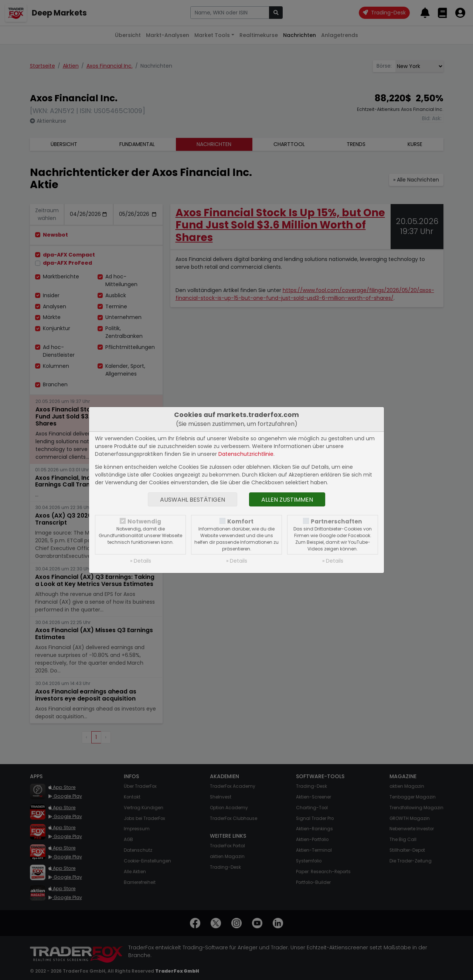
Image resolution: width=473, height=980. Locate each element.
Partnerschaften (336, 521)
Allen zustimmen (287, 500)
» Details (141, 561)
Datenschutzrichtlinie (246, 454)
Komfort (240, 521)
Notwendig (144, 521)
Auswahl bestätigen (193, 500)
